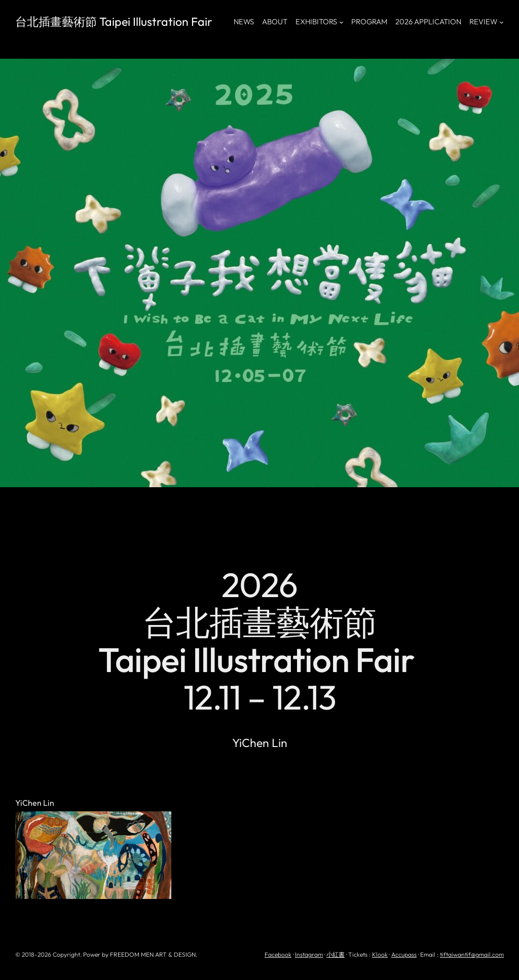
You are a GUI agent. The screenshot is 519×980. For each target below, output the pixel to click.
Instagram (309, 954)
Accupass (404, 954)
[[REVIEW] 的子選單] (502, 22)
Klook (380, 954)
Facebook (278, 954)
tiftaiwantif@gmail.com (472, 954)
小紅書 (336, 954)
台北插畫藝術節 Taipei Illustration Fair (114, 22)
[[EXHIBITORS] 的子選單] (341, 22)
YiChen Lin (35, 803)
